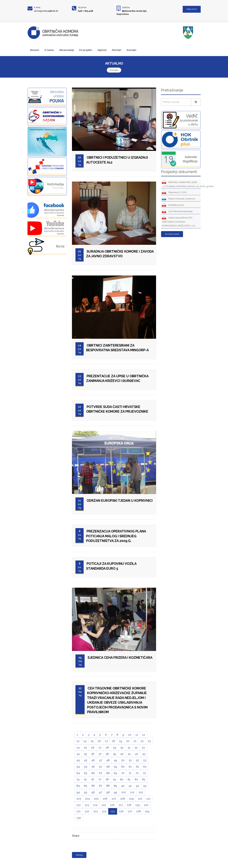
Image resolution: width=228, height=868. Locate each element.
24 (78, 748)
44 (78, 760)
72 (137, 773)
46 (93, 760)
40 (122, 754)
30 (122, 748)
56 (93, 767)
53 (145, 760)
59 (115, 767)
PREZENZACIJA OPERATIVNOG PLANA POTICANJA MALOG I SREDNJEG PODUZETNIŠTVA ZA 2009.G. (116, 536)
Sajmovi (102, 50)
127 (130, 811)
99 (115, 792)
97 (101, 792)
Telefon (82, 8)
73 (144, 773)
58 (108, 767)
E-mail (37, 8)
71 (130, 773)
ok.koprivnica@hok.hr (46, 11)
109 (131, 799)
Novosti (35, 50)
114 (95, 805)
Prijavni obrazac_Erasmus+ (179, 199)
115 (104, 805)
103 (79, 799)
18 (113, 741)
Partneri (117, 50)
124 (104, 811)
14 (85, 741)
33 (143, 748)
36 (93, 754)
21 (135, 741)
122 (87, 811)
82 (136, 779)
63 (145, 767)
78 (107, 779)
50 (123, 760)
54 (78, 767)
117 (121, 805)
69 (115, 773)
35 (85, 754)
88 (108, 786)
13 (78, 741)
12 (144, 735)
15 (92, 741)
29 (114, 748)
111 (148, 799)
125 (113, 811)
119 (138, 805)
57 (101, 767)
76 (93, 779)
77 (100, 779)
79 (114, 779)
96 (93, 792)
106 (105, 799)
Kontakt (132, 50)
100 (124, 792)
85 (86, 786)
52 (137, 760)
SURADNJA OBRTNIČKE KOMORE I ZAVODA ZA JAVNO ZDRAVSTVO (120, 254)
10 (130, 735)
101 (132, 792)
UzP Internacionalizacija (177, 211)
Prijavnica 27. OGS (174, 192)
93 (145, 786)
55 (86, 767)
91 (130, 786)
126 (121, 811)
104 (87, 799)
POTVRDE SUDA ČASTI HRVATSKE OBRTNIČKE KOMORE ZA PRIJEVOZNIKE (117, 409)
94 (78, 792)
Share (76, 836)
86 (93, 786)
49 (115, 760)
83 (144, 779)
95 (86, 792)
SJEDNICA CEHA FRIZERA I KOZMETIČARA (120, 658)
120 (146, 805)
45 (86, 760)
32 (136, 748)
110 (140, 799)
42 (136, 754)
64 (78, 773)
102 (141, 792)
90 (123, 786)
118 (129, 805)
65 (86, 773)
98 (108, 792)
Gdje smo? (192, 9)
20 (128, 741)
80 (122, 779)
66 (93, 773)
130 (79, 818)
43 (144, 754)
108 (123, 799)
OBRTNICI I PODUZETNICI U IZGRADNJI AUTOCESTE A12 (117, 160)
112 (79, 805)
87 (101, 786)
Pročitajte (114, 70)
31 (129, 748)
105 (96, 799)
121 (79, 811)
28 (107, 748)
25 (85, 748)
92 (137, 786)
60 (123, 767)
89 (115, 786)
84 (78, 786)
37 (100, 754)
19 (121, 741)
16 (99, 741)
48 (108, 760)
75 (85, 779)
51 (130, 760)
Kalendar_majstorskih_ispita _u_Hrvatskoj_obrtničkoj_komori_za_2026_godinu (181, 184)
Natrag (79, 855)
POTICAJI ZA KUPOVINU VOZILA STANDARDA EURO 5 (111, 566)
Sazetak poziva (173, 205)
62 (137, 767)
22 (142, 741)
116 (112, 805)
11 (137, 735)
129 (147, 811)
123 (95, 811)
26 (93, 748)
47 (101, 760)
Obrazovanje (67, 50)
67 (101, 773)
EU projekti (86, 50)
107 (114, 799)
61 (130, 767)
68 (108, 773)
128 (138, 811)
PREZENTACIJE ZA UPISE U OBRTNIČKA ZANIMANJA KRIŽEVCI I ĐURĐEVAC (117, 379)
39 (114, 754)
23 (149, 741)
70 (123, 773)
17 (106, 741)
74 (78, 779)
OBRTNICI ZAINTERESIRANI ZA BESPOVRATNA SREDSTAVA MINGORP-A (117, 348)
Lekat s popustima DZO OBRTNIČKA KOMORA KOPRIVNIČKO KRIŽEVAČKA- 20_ (179, 221)
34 (78, 754)
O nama (49, 50)
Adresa (126, 8)
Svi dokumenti (172, 234)
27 (100, 748)
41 (129, 754)
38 (107, 754)
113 (87, 805)
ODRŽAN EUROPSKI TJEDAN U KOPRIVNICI (120, 501)
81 (129, 779)
